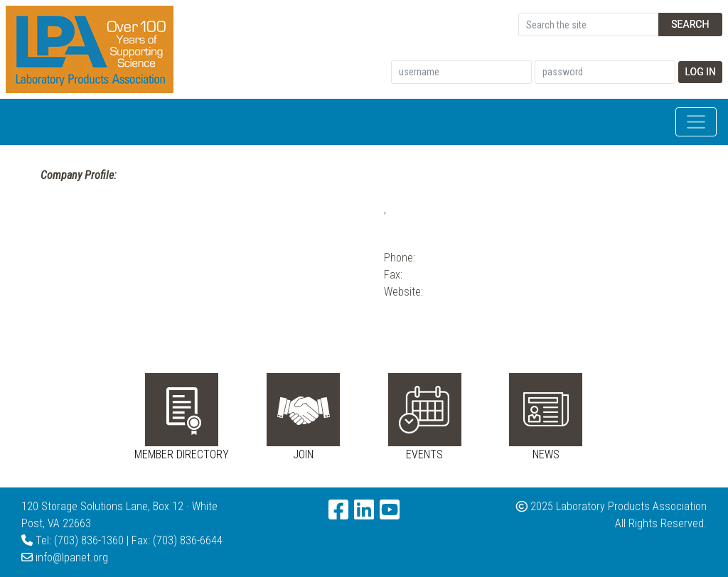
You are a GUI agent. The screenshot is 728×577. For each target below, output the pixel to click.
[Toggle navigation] (696, 122)
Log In (700, 72)
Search (690, 24)
